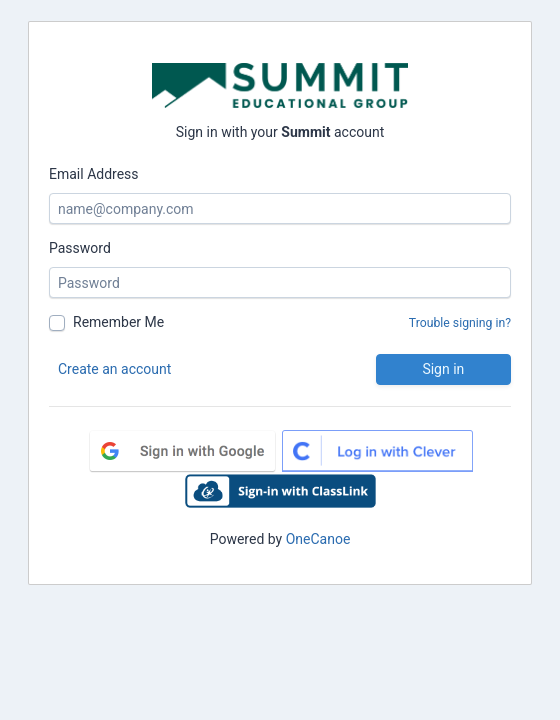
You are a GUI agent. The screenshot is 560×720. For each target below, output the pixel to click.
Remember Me (118, 322)
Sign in (443, 369)
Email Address (94, 174)
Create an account (114, 369)
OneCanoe (318, 539)
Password (80, 248)
